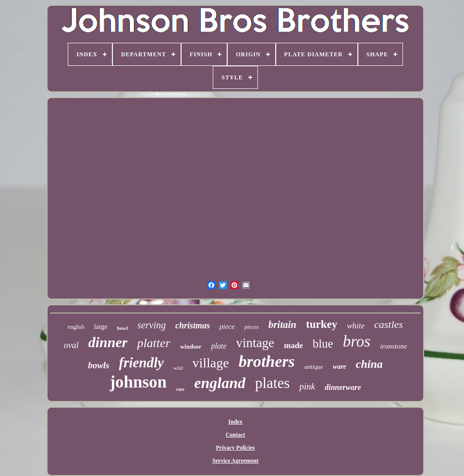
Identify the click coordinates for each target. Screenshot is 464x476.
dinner (108, 342)
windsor (191, 346)
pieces (252, 327)
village (210, 363)
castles (389, 324)
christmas (193, 326)
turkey (322, 324)
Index (235, 422)
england (220, 383)
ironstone (393, 346)
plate (219, 346)
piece (227, 326)
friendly (141, 363)
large (101, 327)
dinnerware (343, 387)
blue (323, 344)
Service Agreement (235, 461)
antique (314, 367)
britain (282, 325)
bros (357, 341)
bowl (122, 328)
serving (152, 325)
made (293, 345)
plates (272, 383)
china (369, 364)
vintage (255, 343)
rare (180, 389)
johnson (138, 382)
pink (307, 386)
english (76, 327)
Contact (236, 435)
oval (71, 345)
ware (340, 367)
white (356, 326)
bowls (98, 365)
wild (178, 368)
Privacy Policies (236, 448)
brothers (267, 361)
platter (153, 343)
